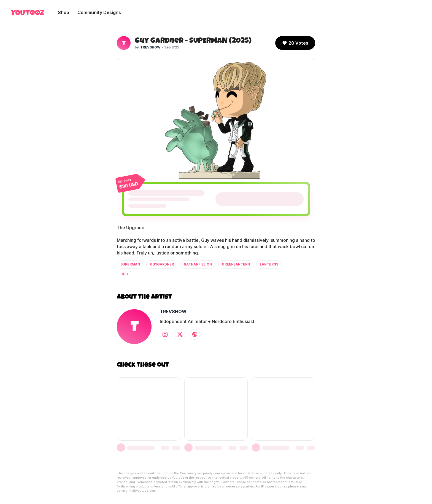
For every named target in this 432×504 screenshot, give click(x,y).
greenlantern (236, 264)
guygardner (162, 264)
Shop (64, 12)
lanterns (269, 264)
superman (130, 264)
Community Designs (99, 12)
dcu (124, 274)
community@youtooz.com (136, 491)
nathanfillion (198, 264)
